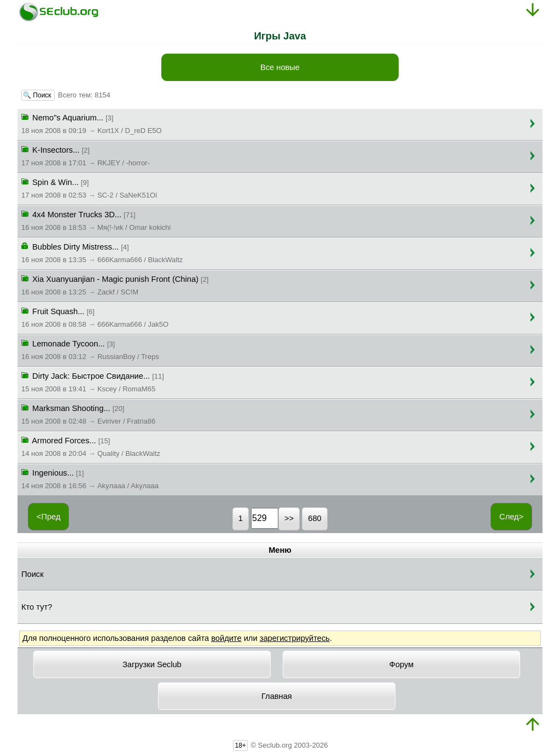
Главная (277, 696)
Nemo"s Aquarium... (92, 123)
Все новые (280, 67)
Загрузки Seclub (152, 664)
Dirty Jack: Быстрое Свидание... (93, 381)
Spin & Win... (89, 188)
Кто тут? (37, 607)
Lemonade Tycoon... (90, 349)
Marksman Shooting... (88, 414)
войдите (226, 638)
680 (314, 518)
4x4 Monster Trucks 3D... (96, 220)
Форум (402, 664)
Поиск (33, 574)
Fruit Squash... (95, 317)
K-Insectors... (86, 155)
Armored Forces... (91, 446)
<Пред (49, 517)
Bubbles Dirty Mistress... (102, 252)
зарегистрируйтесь (295, 638)
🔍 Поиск (38, 95)
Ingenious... (90, 478)
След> (511, 517)
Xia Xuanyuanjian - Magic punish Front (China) (115, 285)
